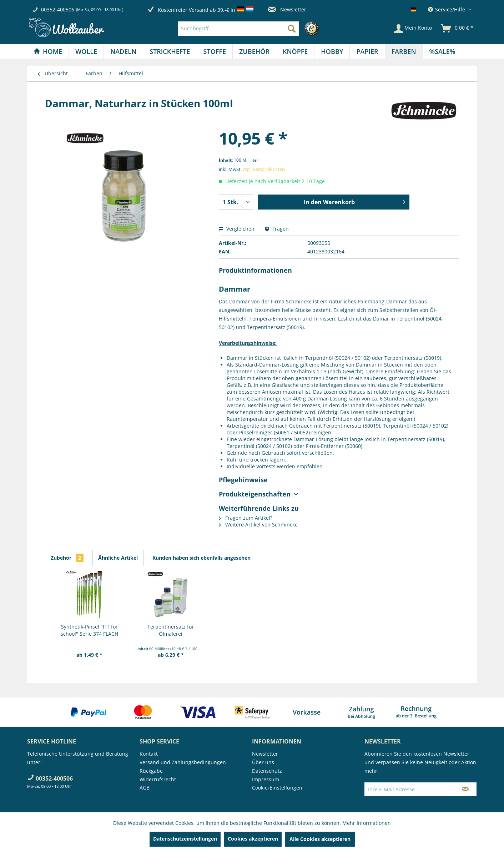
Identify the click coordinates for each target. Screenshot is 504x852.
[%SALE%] (442, 51)
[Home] (48, 51)
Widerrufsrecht (158, 779)
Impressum (266, 779)
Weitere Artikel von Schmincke (258, 525)
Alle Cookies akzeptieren (320, 839)
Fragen (277, 229)
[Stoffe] (215, 51)
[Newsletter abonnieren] (465, 789)
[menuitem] (250, 29)
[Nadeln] (123, 51)
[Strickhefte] (170, 51)
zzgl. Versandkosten (264, 169)
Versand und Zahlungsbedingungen (183, 762)
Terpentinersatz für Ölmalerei (171, 630)
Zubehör (67, 558)
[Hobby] (332, 51)
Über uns (263, 762)
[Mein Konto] (413, 29)
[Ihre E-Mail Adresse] (409, 789)
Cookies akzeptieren (253, 839)
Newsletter (287, 9)
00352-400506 (58, 9)
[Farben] (404, 51)
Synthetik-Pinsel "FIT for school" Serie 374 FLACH (89, 630)
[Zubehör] (254, 51)
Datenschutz (267, 771)
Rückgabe (151, 771)
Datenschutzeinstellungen (185, 839)
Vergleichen (237, 229)
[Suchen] (292, 29)
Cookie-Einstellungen (277, 788)
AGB (145, 788)
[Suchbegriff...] (238, 29)
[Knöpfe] (295, 51)
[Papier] (367, 51)
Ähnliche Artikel (118, 558)
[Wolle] (86, 51)
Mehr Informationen (367, 823)
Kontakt (149, 754)
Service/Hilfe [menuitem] (447, 9)
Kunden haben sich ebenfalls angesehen (201, 558)
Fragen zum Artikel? (246, 518)
